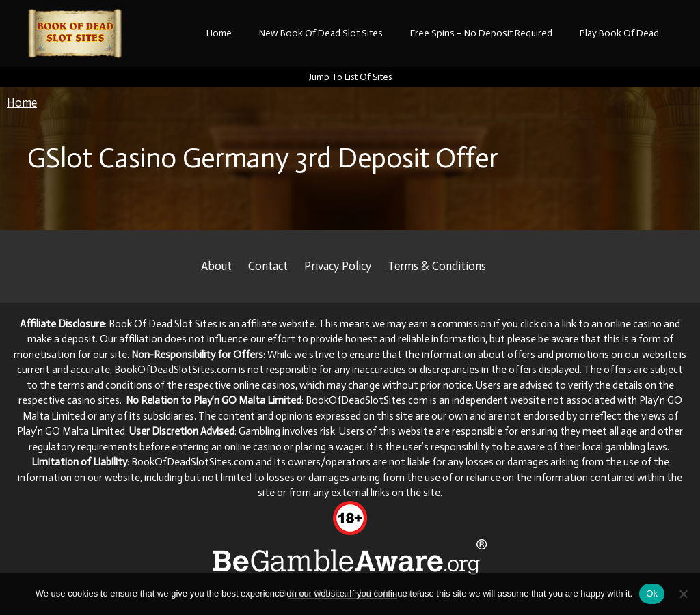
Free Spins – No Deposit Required (481, 33)
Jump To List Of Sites (350, 77)
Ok (652, 593)
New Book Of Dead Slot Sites (321, 33)
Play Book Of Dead (619, 33)
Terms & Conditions (437, 266)
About (216, 266)
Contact (268, 266)
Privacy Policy (338, 266)
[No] (683, 594)
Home (219, 33)
